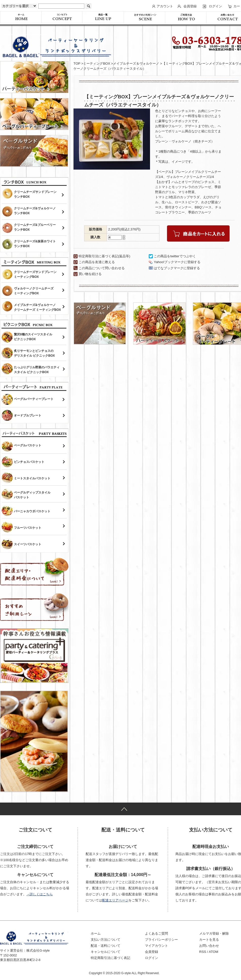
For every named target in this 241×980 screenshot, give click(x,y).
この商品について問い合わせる (102, 268)
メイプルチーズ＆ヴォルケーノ (136, 63)
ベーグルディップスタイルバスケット (32, 495)
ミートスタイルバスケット (32, 478)
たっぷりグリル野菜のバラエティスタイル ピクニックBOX (37, 370)
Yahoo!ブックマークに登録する (177, 262)
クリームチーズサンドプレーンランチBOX (35, 194)
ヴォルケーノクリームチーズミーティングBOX (34, 291)
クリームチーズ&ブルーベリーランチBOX (35, 227)
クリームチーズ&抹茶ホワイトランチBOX (35, 244)
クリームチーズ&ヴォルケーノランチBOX (35, 211)
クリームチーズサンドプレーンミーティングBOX (35, 274)
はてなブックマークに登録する (177, 268)
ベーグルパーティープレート (34, 399)
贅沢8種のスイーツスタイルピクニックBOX (33, 337)
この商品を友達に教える (97, 262)
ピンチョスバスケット (29, 462)
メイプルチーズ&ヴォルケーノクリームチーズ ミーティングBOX (37, 307)
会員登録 (190, 6)
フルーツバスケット (28, 528)
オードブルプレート (28, 415)
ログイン (215, 6)
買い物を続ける (90, 274)
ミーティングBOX (97, 63)
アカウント (165, 6)
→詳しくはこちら (40, 894)
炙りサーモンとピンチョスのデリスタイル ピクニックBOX (34, 353)
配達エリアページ (115, 900)
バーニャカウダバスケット (32, 511)
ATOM (214, 952)
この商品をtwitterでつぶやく (175, 256)
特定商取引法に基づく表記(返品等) (104, 256)
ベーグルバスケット (28, 445)
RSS (203, 952)
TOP (77, 63)
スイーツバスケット (28, 544)
